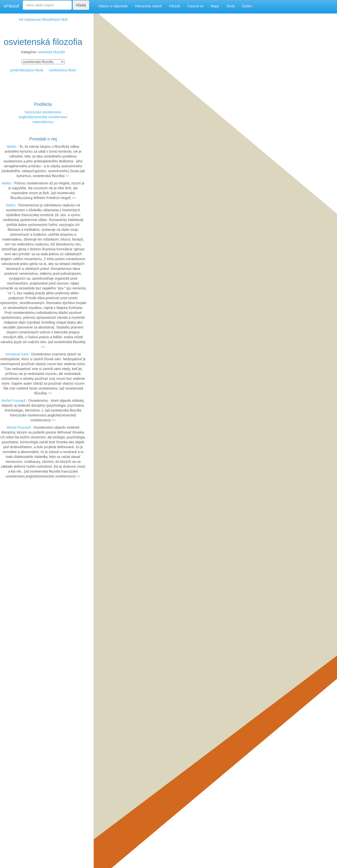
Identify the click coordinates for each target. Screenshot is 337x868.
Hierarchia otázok (149, 6)
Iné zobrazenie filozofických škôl (43, 20)
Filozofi (175, 6)
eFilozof (11, 6)
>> (67, 176)
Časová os (195, 6)
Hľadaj (81, 5)
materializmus (43, 122)
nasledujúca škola (62, 70)
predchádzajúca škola (26, 70)
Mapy (215, 6)
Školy (231, 6)
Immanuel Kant (17, 354)
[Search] (47, 5)
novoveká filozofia (51, 52)
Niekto (11, 147)
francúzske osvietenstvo (43, 112)
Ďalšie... (248, 6)
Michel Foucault (13, 401)
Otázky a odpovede (113, 6)
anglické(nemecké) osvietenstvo (43, 117)
